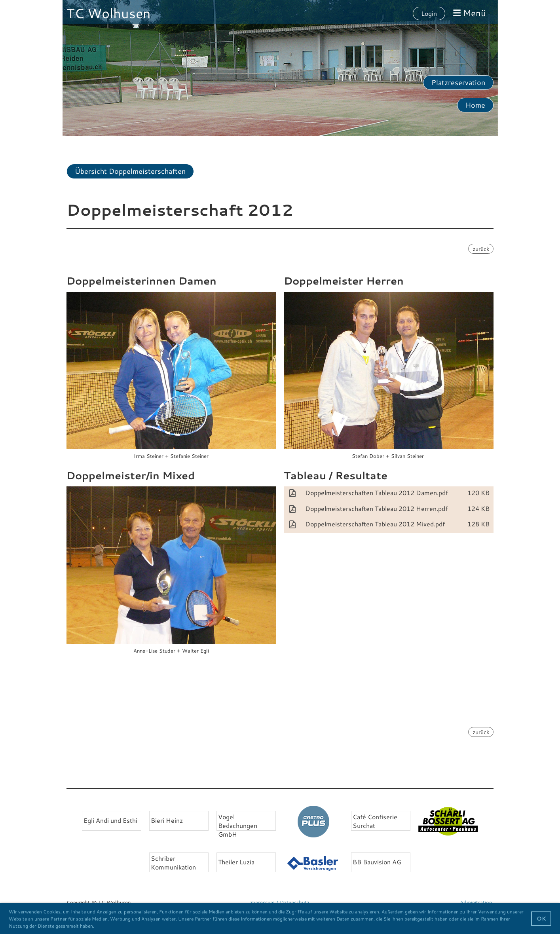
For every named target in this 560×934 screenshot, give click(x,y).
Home (475, 105)
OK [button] (541, 918)
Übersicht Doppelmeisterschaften (130, 171)
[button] (96, 927)
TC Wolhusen (109, 13)
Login (429, 13)
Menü (470, 13)
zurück (481, 249)
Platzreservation (458, 82)
